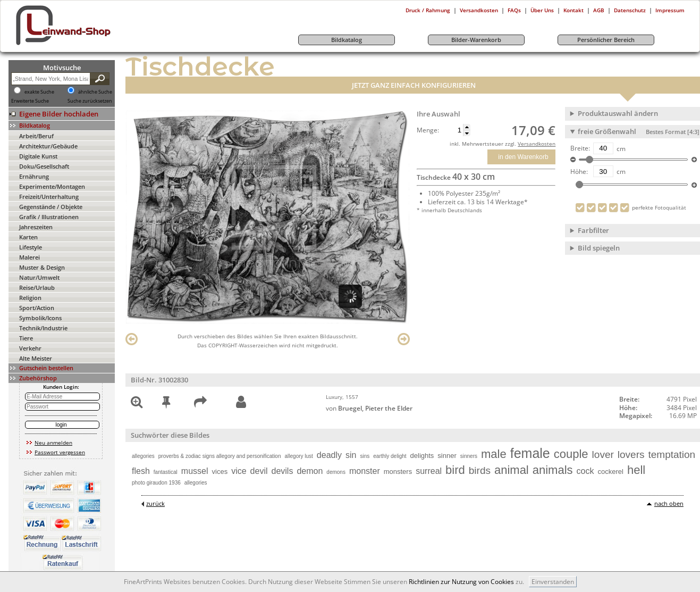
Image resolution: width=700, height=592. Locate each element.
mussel (195, 471)
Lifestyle (31, 247)
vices (220, 472)
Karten (28, 237)
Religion (30, 298)
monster (365, 471)
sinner (447, 456)
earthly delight (390, 456)
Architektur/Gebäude (48, 146)
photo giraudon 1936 (156, 483)
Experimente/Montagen (52, 186)
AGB (599, 10)
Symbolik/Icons (40, 318)
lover (603, 455)
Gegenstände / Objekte (51, 207)
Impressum (670, 10)
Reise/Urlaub (37, 287)
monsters (398, 472)
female (530, 453)
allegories (143, 456)
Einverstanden (553, 582)
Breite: (580, 148)
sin (351, 455)
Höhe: (579, 172)
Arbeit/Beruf (36, 136)
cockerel (610, 472)
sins (365, 456)
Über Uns (542, 10)
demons (336, 472)
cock (585, 471)
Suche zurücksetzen (90, 101)
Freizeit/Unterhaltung (49, 197)
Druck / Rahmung (428, 10)
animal (512, 470)
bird (455, 470)
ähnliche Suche (95, 92)
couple (571, 454)
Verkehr (30, 348)
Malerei (29, 257)
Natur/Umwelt (39, 277)
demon (310, 471)
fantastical (166, 472)
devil (259, 471)
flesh (141, 471)
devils (282, 471)
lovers (631, 455)
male (494, 454)
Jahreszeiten (36, 227)
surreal (429, 471)
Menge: (428, 130)
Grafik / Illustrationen (49, 217)
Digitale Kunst (38, 156)
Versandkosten (479, 10)
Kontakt (574, 10)
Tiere (26, 338)
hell (636, 470)
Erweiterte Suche (30, 101)
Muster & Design (42, 267)
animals (553, 470)
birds (480, 470)
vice (239, 471)
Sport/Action (37, 308)
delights (422, 456)
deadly (329, 455)
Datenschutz (630, 10)
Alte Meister (36, 358)
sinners (469, 456)
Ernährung (34, 176)
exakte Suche (39, 92)
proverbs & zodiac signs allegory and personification (220, 456)
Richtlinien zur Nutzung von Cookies (461, 582)
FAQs (514, 10)
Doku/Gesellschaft (44, 166)
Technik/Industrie (43, 328)
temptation (672, 455)
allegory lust (299, 456)
